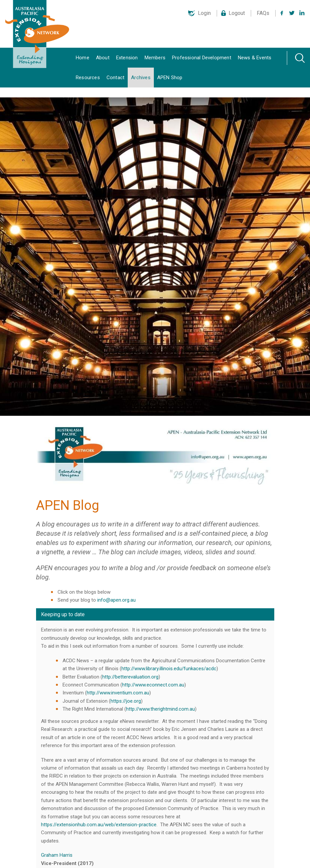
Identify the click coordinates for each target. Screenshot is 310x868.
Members (155, 58)
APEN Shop (170, 78)
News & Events (255, 58)
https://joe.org (126, 701)
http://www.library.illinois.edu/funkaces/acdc (169, 669)
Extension (127, 58)
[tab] (155, 615)
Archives (141, 78)
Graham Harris (57, 855)
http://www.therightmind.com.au (160, 709)
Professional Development (202, 58)
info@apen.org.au (116, 600)
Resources (88, 78)
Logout (237, 13)
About (103, 58)
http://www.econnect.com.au (153, 685)
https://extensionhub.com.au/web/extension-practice (99, 825)
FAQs (263, 13)
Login (204, 13)
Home (83, 58)
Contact (115, 78)
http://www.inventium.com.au (118, 693)
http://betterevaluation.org (130, 677)
